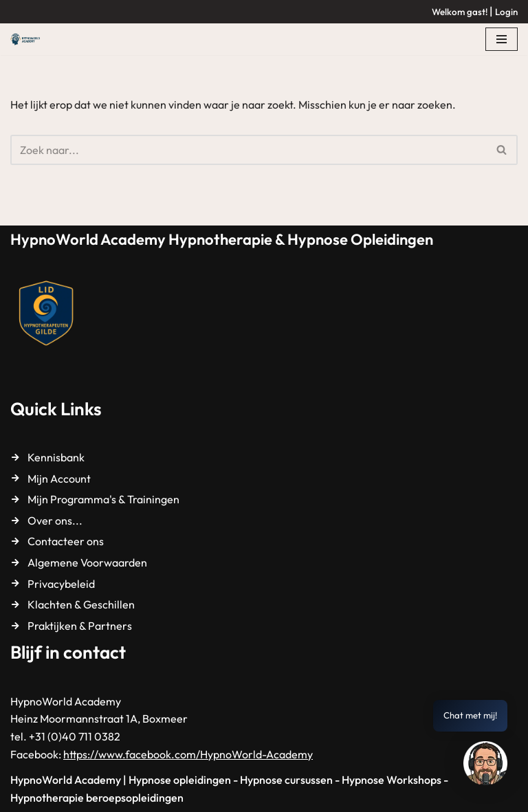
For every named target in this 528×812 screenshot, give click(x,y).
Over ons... (55, 520)
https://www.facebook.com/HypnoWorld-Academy (188, 754)
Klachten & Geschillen (81, 604)
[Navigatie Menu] (502, 39)
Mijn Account (59, 479)
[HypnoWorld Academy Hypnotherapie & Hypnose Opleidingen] (29, 39)
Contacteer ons (66, 541)
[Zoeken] (249, 150)
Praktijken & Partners (80, 626)
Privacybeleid (61, 584)
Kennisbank (56, 457)
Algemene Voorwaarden (87, 562)
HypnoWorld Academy (66, 780)
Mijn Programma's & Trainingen (103, 499)
